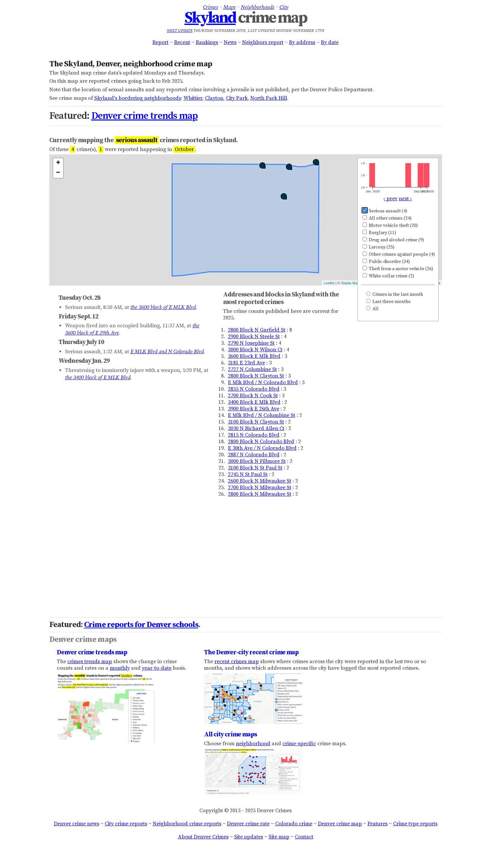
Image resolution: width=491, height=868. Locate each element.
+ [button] (58, 163)
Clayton (214, 98)
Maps (229, 7)
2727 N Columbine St (252, 369)
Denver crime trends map (145, 116)
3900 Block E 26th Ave (254, 409)
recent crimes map (237, 662)
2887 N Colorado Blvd (254, 455)
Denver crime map (340, 824)
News (230, 42)
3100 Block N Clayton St (256, 422)
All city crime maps (230, 734)
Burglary (379, 233)
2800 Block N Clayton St (256, 376)
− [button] (58, 173)
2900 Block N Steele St (254, 336)
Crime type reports (415, 824)
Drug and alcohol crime (393, 240)
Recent (182, 42)
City (284, 7)
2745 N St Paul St (248, 474)
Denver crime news (77, 824)
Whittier (193, 98)
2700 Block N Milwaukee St (260, 488)
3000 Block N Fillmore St (257, 461)
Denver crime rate (248, 824)
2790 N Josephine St (251, 343)
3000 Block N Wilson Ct (255, 350)
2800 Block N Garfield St (257, 330)
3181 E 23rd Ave (246, 363)
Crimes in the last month (395, 294)
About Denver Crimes (203, 837)
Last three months (388, 302)
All (372, 309)
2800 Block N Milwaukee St (260, 494)
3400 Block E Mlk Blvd (254, 402)
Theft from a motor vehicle (398, 269)
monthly (120, 668)
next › (405, 199)
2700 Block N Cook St (253, 396)
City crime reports (126, 824)
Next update (180, 31)
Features (378, 824)
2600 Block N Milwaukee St (260, 481)
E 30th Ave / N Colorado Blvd (262, 448)
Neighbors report (263, 42)
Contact (304, 837)
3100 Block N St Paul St (255, 468)
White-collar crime (388, 276)
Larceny (379, 247)
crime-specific (299, 744)
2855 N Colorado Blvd (254, 389)
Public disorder (386, 262)
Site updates (249, 837)
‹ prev (391, 199)
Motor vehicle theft (390, 226)
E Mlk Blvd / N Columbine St (262, 415)
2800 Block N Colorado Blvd (261, 442)
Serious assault (385, 211)
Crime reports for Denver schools (141, 625)
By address (302, 42)
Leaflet (329, 283)
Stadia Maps (351, 283)
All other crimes (387, 218)
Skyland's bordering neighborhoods (138, 98)
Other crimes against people (399, 254)
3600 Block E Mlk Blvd (254, 356)
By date (330, 42)
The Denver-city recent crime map (251, 652)
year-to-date (157, 668)
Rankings (207, 42)
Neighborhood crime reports (187, 824)
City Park (237, 98)
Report (160, 42)
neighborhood (253, 744)
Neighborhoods (257, 7)
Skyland (210, 18)
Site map (279, 837)
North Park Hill (269, 98)
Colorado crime (294, 824)
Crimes (211, 7)
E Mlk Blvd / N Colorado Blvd (263, 382)
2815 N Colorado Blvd (254, 435)
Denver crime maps (83, 640)
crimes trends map (90, 662)
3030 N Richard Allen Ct (256, 428)
